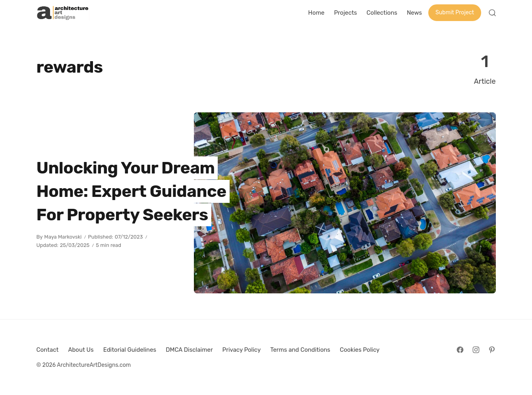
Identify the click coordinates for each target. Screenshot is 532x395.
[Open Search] (492, 13)
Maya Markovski (63, 237)
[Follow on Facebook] (460, 350)
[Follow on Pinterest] (492, 350)
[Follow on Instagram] (476, 350)
